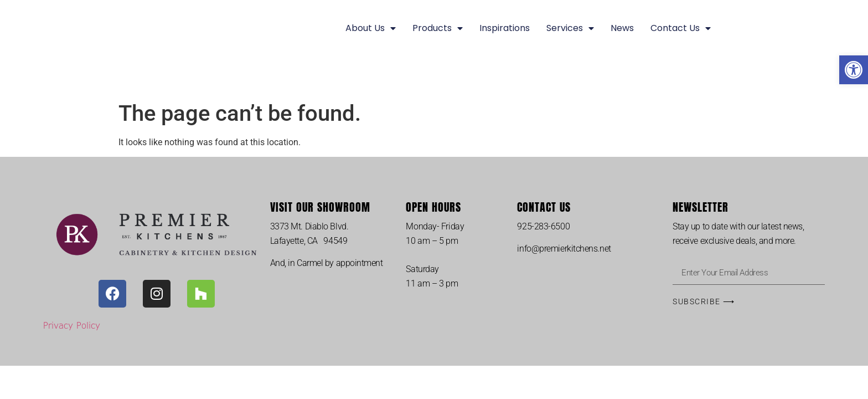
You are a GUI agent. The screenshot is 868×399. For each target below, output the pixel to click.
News (622, 28)
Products (438, 28)
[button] (854, 70)
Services (570, 28)
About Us (371, 28)
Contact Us (681, 28)
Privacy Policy (72, 325)
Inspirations (505, 28)
